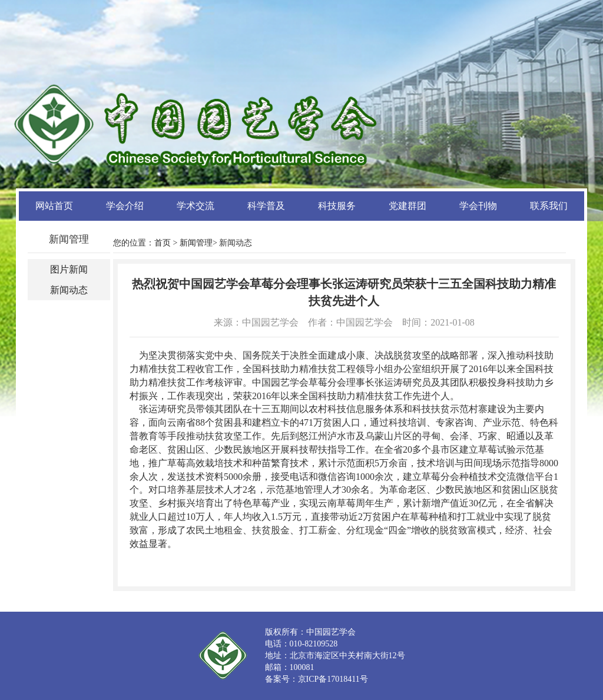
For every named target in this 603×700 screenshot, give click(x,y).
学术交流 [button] (196, 206)
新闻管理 (196, 243)
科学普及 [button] (266, 206)
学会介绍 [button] (125, 206)
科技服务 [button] (337, 206)
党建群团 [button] (407, 206)
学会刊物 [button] (478, 206)
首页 (163, 243)
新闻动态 (69, 290)
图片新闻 (69, 269)
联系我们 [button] (549, 206)
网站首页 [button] (54, 206)
